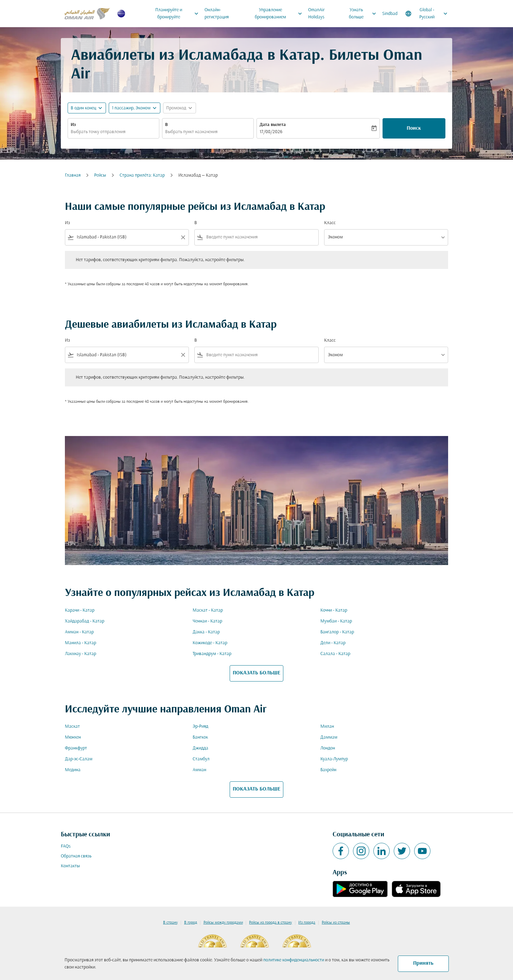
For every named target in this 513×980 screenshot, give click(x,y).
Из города (307, 923)
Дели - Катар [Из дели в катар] (333, 643)
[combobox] (113, 132)
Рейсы (100, 175)
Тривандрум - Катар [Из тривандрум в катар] (212, 654)
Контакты (70, 866)
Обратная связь (76, 856)
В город (191, 923)
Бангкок (200, 737)
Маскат (72, 727)
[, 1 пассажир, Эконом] (131, 108)
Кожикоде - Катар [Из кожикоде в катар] (210, 643)
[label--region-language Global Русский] (427, 14)
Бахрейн (328, 770)
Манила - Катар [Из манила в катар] (81, 643)
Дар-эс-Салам (79, 759)
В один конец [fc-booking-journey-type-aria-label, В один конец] (83, 108)
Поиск (414, 128)
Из (73, 125)
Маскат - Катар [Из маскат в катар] (208, 610)
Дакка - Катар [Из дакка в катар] (206, 632)
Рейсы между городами (223, 923)
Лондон (328, 748)
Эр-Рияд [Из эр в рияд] (200, 727)
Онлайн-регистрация (217, 14)
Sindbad (390, 14)
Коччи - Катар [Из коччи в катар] (334, 610)
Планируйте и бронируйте (179, 14)
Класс (330, 223)
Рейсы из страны (336, 923)
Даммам (329, 737)
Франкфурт (76, 748)
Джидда (200, 748)
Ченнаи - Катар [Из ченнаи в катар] (207, 621)
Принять (423, 963)
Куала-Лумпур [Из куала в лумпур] (334, 759)
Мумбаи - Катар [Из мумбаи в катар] (336, 621)
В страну (170, 923)
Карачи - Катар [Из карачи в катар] (80, 610)
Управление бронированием (280, 14)
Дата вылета (273, 125)
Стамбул (201, 759)
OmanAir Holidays (316, 14)
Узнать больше (364, 14)
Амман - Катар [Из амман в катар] (79, 632)
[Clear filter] (183, 237)
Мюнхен (73, 737)
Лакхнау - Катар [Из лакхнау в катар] (81, 654)
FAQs (66, 846)
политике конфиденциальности (294, 960)
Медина (73, 770)
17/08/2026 (271, 132)
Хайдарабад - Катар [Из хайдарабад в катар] (85, 621)
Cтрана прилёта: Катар (142, 175)
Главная (73, 175)
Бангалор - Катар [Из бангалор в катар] (337, 632)
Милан (327, 727)
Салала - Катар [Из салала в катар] (335, 654)
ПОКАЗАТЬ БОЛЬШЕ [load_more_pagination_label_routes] (256, 673)
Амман (199, 770)
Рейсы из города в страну (270, 923)
